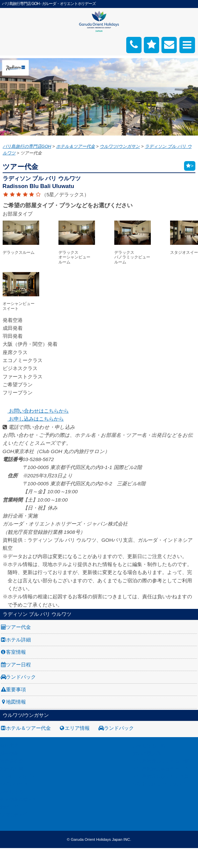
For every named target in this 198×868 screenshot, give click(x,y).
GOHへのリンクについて (159, 784)
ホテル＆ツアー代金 (28, 728)
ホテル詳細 (18, 640)
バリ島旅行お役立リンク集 (161, 776)
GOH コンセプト (18, 776)
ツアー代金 (18, 627)
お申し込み (12, 792)
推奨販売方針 (14, 815)
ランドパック (21, 677)
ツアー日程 (18, 665)
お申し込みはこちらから (33, 419)
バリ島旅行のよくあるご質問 (163, 761)
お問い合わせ (14, 784)
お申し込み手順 (149, 746)
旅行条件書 (12, 769)
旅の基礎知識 (147, 753)
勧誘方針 (9, 807)
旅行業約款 (12, 761)
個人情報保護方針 (19, 799)
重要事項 (16, 689)
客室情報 (16, 652)
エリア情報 (77, 728)
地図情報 (16, 702)
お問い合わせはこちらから (36, 411)
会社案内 (9, 746)
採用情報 (9, 753)
